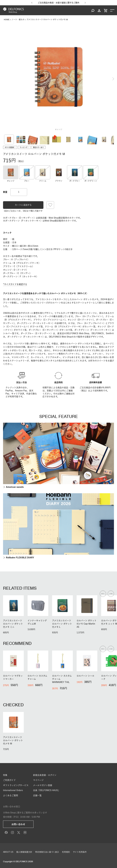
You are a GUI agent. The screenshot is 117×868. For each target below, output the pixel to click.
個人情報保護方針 (24, 852)
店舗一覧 (37, 795)
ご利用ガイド (9, 780)
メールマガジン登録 (43, 785)
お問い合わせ (18, 824)
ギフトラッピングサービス (16, 785)
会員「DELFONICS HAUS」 (47, 790)
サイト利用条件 (80, 852)
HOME (7, 19)
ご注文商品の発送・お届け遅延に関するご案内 (58, 3)
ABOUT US (8, 852)
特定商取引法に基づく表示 (47, 852)
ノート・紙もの (18, 19)
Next (113, 79)
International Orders (13, 790)
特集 (5, 775)
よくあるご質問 (11, 795)
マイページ (38, 780)
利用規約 (66, 852)
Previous (4, 79)
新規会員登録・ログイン (45, 775)
